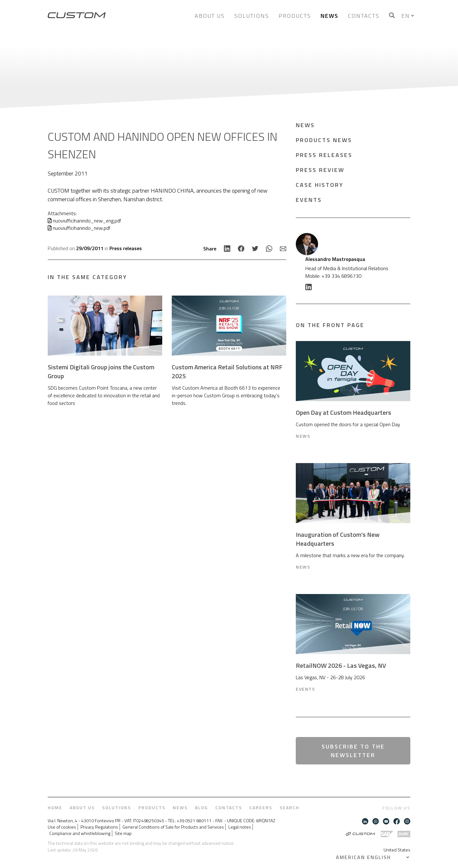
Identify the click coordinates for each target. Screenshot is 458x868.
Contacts (364, 16)
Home (55, 808)
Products (295, 16)
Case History (320, 185)
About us (210, 16)
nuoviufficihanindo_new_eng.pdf (84, 221)
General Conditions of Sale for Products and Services (173, 827)
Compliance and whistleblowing (80, 833)
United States (397, 850)
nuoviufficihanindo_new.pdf (79, 228)
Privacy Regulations (99, 827)
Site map (123, 833)
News (330, 16)
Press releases (126, 248)
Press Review (320, 170)
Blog (201, 808)
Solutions (252, 16)
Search (289, 808)
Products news (324, 140)
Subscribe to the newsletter (353, 751)
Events (309, 200)
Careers (261, 808)
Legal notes (240, 827)
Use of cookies (62, 827)
